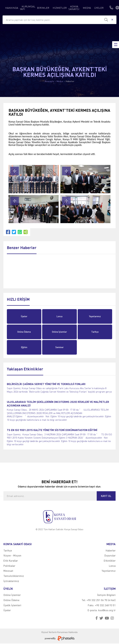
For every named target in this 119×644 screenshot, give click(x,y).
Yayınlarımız (95, 316)
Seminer (59, 347)
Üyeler (24, 316)
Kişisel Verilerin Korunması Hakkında (59, 632)
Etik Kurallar (11, 561)
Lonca (59, 316)
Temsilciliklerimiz (14, 576)
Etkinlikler (110, 561)
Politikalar (9, 566)
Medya (60, 81)
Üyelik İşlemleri (12, 605)
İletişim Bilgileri (106, 595)
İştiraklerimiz (11, 581)
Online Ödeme (24, 332)
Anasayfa (49, 81)
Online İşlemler (59, 332)
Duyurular (110, 555)
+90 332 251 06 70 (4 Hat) (101, 600)
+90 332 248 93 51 (105, 605)
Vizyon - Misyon (12, 555)
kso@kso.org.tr (107, 610)
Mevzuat (8, 571)
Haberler (70, 81)
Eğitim (24, 347)
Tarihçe (95, 332)
